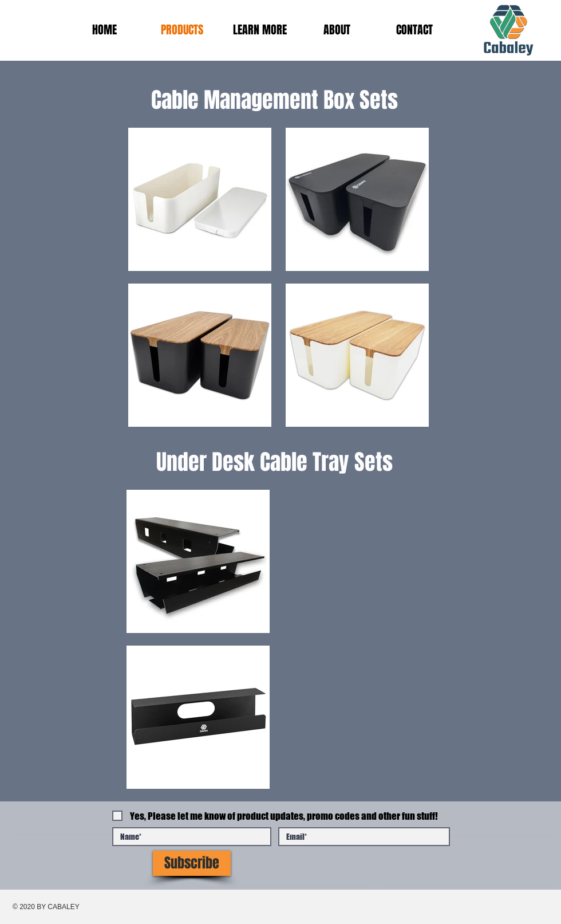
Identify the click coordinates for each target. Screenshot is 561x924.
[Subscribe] (192, 863)
